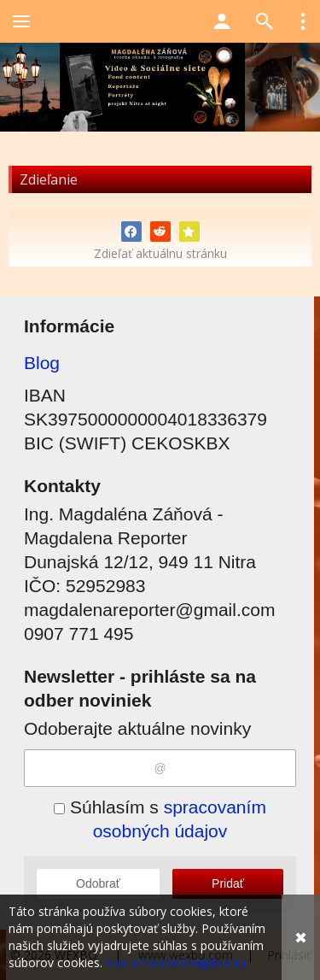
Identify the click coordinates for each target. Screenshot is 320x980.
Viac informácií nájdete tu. (177, 962)
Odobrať (98, 883)
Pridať (228, 883)
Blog (42, 363)
